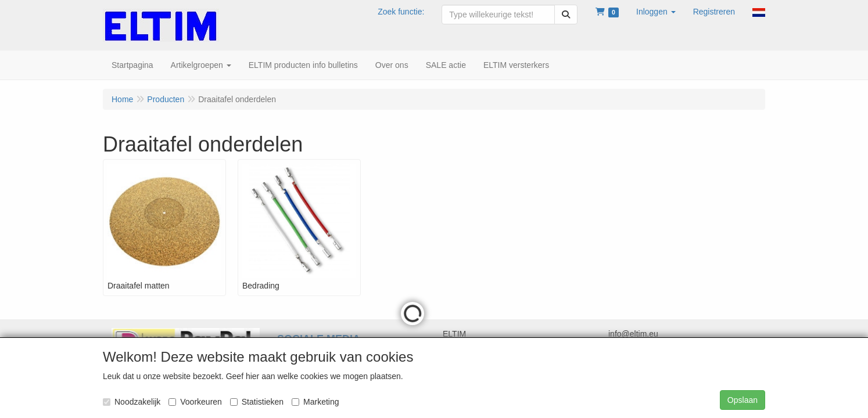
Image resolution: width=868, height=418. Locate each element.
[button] (656, 12)
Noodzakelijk (132, 402)
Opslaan (743, 400)
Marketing (315, 402)
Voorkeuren (195, 402)
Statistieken (257, 402)
